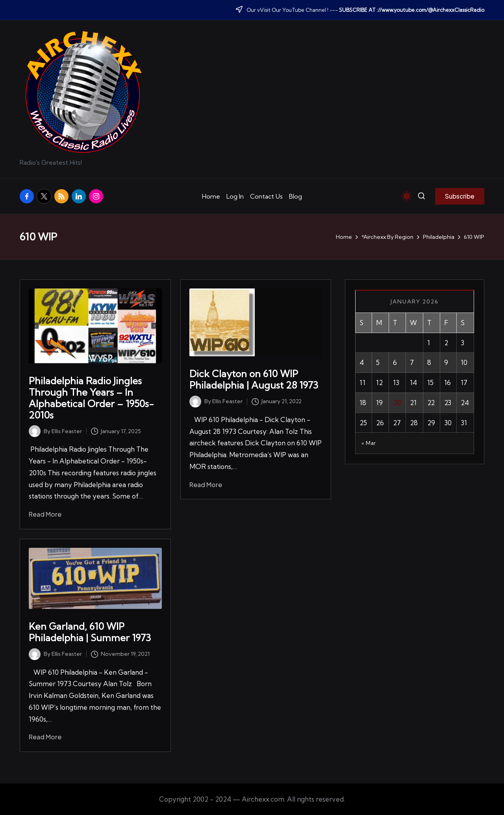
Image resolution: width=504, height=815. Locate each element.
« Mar (369, 443)
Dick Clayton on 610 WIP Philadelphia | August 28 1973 (254, 379)
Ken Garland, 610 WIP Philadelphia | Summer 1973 (90, 632)
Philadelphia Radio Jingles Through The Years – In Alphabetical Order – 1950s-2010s (91, 398)
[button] (460, 196)
